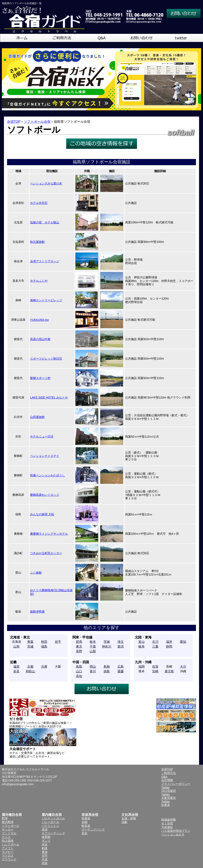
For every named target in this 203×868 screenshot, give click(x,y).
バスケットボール (53, 818)
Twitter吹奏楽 (166, 803)
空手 (45, 856)
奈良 (16, 671)
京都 (30, 666)
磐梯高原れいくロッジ (45, 495)
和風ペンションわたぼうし (48, 475)
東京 (79, 646)
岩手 (58, 642)
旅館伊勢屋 (37, 612)
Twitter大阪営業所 (169, 796)
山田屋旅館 (37, 417)
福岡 (142, 666)
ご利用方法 (169, 773)
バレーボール (50, 822)
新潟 (121, 646)
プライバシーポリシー (176, 784)
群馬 (79, 642)
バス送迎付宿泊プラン (176, 831)
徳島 (107, 671)
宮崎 (155, 671)
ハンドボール (11, 844)
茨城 (107, 642)
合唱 (84, 822)
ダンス (46, 841)
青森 (30, 642)
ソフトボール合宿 (37, 122)
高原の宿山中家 (40, 339)
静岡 (169, 646)
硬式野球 (8, 822)
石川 (155, 642)
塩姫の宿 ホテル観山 (45, 222)
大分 (183, 666)
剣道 (45, 848)
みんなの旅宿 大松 (42, 514)
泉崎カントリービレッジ (46, 300)
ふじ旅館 (36, 573)
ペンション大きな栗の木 (46, 183)
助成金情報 (169, 820)
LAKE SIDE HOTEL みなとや (49, 397)
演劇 (124, 822)
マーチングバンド (93, 829)
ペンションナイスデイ (45, 456)
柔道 (45, 852)
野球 (5, 818)
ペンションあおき (173, 834)
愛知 (183, 642)
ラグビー (8, 852)
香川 (93, 671)
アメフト (8, 848)
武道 (45, 863)
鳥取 (79, 666)
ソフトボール (11, 826)
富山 (142, 642)
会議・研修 (129, 818)
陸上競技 (8, 841)
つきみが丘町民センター (46, 553)
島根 (107, 666)
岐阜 (142, 646)
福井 (169, 642)
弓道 (45, 859)
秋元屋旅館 (37, 242)
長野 (79, 651)
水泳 (45, 844)
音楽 (84, 833)
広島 (121, 666)
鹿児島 (169, 671)
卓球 (45, 829)
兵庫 (44, 666)
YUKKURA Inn (39, 320)
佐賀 (155, 666)
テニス (6, 837)
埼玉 (121, 642)
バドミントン (50, 826)
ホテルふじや (39, 281)
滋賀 (16, 666)
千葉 (93, 646)
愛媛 (121, 671)
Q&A (164, 777)
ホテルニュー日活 (42, 436)
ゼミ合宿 (167, 823)
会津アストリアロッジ (45, 261)
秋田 (44, 642)
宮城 (30, 646)
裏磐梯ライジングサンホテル (49, 534)
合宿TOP (14, 122)
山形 (16, 646)
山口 (79, 671)
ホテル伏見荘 (39, 203)
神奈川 (107, 646)
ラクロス (8, 856)
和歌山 (30, 671)
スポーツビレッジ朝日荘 (46, 359)
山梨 (93, 651)
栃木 (93, 642)
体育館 (46, 837)
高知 (79, 676)
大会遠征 (167, 827)
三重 (155, 646)
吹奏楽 (86, 818)
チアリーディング (53, 833)
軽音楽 (86, 826)
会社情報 (167, 780)
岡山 (93, 666)
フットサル (9, 833)
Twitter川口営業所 (169, 789)
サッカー (8, 829)
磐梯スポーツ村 (40, 378)
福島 (44, 646)
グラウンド (9, 859)
